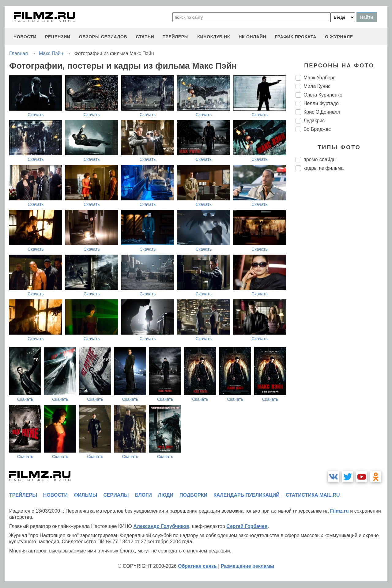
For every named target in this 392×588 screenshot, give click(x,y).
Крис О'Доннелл (322, 112)
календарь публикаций (247, 495)
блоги (143, 495)
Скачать (36, 115)
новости (25, 37)
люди (166, 495)
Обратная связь (197, 566)
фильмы (85, 495)
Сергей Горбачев (247, 526)
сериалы (116, 495)
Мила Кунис (317, 86)
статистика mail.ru (313, 495)
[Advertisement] (341, 278)
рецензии (58, 37)
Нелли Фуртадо (321, 103)
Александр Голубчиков (161, 526)
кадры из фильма (324, 168)
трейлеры (176, 37)
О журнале (339, 37)
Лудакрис (314, 121)
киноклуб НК (214, 37)
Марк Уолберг (319, 78)
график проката (296, 37)
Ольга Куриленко (323, 95)
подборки (193, 495)
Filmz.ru (339, 511)
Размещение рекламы (248, 566)
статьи (145, 37)
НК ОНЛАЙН (252, 37)
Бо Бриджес (317, 129)
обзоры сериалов (103, 37)
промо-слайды (320, 159)
